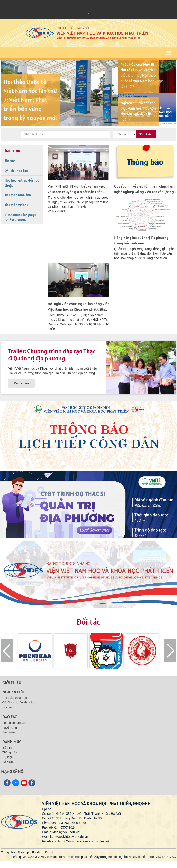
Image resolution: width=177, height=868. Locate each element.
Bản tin (7, 748)
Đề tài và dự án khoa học (19, 702)
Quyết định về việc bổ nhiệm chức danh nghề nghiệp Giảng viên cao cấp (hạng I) (145, 192)
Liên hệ (48, 852)
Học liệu (8, 707)
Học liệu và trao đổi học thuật (22, 183)
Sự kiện (7, 757)
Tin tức (10, 161)
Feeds (36, 852)
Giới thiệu (12, 683)
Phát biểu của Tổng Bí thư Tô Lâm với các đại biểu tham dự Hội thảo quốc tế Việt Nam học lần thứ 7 (138, 75)
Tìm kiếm (146, 134)
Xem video (21, 383)
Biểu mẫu (9, 732)
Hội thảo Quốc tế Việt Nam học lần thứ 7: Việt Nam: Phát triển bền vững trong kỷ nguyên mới (30, 100)
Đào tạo (10, 717)
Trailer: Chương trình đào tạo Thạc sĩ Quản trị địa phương (52, 355)
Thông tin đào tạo (14, 723)
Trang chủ (8, 852)
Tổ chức (8, 762)
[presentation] (7, 651)
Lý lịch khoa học (16, 171)
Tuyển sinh (10, 728)
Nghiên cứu (13, 692)
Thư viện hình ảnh (18, 195)
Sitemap (23, 852)
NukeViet (135, 857)
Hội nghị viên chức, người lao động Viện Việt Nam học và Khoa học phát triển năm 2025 (79, 309)
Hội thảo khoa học (15, 698)
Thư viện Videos (16, 205)
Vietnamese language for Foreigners (21, 217)
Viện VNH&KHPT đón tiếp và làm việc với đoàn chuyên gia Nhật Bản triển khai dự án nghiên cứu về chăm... (77, 192)
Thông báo (9, 752)
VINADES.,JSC (166, 857)
